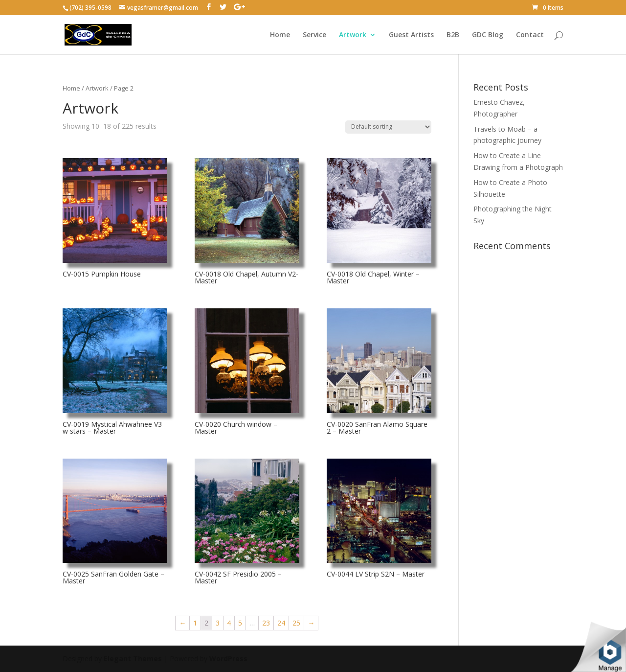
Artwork (353, 35)
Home (280, 35)
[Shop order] (388, 127)
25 (296, 623)
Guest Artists (411, 35)
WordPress (228, 659)
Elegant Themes (133, 659)
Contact (530, 35)
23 (266, 623)
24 (281, 623)
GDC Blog (488, 35)
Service (314, 35)
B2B (453, 35)
